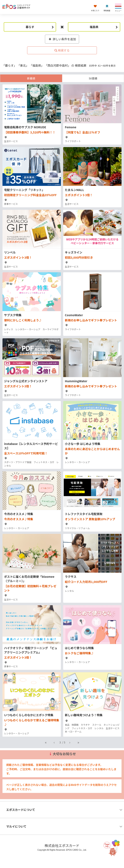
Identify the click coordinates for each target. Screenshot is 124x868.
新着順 (31, 78)
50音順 (93, 78)
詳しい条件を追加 (62, 39)
